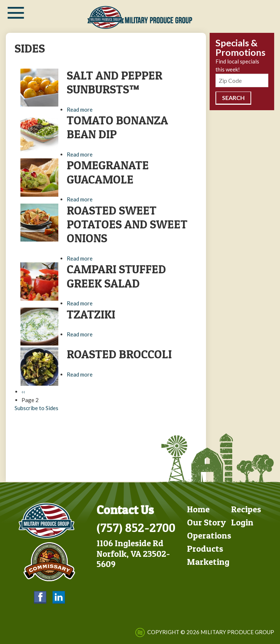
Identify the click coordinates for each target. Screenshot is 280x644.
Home (198, 508)
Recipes (246, 508)
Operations (209, 535)
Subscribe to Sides (36, 408)
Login (242, 522)
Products (205, 548)
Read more (80, 109)
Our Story (207, 522)
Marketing (208, 561)
